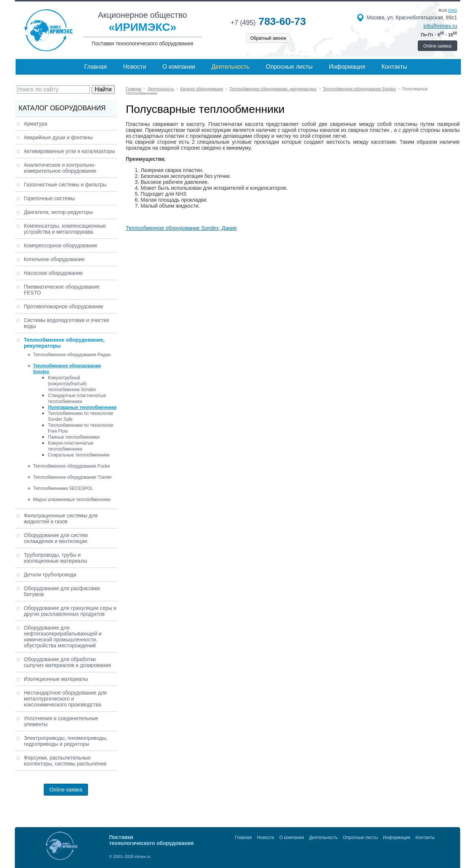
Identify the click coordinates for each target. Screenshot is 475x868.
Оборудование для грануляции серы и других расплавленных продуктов (70, 611)
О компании (179, 67)
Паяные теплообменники (74, 437)
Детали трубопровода (50, 575)
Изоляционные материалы (56, 679)
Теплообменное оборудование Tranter (72, 477)
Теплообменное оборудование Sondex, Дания (181, 228)
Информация (347, 67)
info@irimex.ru (440, 26)
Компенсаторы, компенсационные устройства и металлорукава (65, 229)
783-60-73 (268, 21)
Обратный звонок (268, 38)
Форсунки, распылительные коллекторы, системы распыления (65, 761)
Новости (135, 67)
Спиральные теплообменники (79, 455)
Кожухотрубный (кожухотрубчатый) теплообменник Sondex (72, 384)
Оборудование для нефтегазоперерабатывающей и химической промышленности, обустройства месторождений (63, 637)
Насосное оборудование (53, 273)
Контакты (394, 67)
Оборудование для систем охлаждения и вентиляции (56, 538)
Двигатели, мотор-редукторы (58, 212)
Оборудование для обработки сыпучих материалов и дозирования (67, 662)
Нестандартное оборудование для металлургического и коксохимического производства (65, 699)
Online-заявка (438, 46)
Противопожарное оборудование (63, 306)
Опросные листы (289, 67)
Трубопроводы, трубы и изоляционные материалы (55, 558)
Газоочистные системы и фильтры (65, 185)
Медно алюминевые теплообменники (72, 500)
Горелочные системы (49, 198)
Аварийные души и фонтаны (58, 137)
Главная (96, 67)
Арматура (35, 124)
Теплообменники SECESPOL (63, 488)
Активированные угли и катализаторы (69, 151)
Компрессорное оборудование (60, 246)
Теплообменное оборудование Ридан (72, 355)
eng (453, 10)
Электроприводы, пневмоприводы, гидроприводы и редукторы (66, 741)
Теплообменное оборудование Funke (71, 466)
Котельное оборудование (54, 259)
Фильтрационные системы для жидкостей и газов (61, 518)
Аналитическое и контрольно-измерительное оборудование (60, 168)
